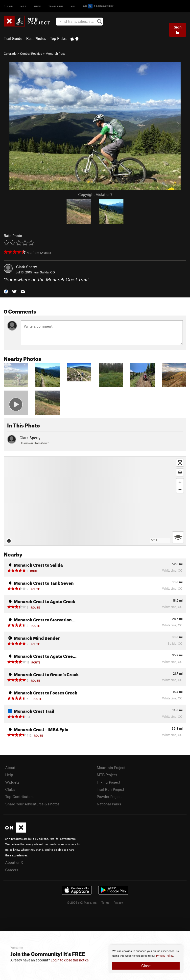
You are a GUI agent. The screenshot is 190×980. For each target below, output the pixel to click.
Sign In (178, 30)
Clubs (10, 789)
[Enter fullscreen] (180, 463)
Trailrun (56, 6)
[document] (146, 959)
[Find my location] (180, 472)
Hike (38, 6)
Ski (73, 6)
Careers (12, 870)
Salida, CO (47, 272)
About (10, 768)
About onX (14, 862)
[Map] (95, 501)
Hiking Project (108, 782)
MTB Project (107, 775)
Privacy (118, 902)
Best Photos (36, 38)
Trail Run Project (110, 789)
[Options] (178, 537)
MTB (24, 6)
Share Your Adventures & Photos (32, 804)
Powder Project (109, 796)
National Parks (109, 804)
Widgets (12, 782)
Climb (8, 6)
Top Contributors (19, 796)
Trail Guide (13, 38)
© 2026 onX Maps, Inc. (82, 902)
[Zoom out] (180, 489)
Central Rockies (31, 53)
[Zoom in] (180, 482)
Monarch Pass (55, 53)
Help (9, 775)
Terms (105, 902)
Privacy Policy (165, 956)
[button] (6, 291)
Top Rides (58, 38)
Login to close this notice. (70, 960)
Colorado (10, 53)
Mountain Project (111, 768)
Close (146, 966)
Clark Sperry (26, 267)
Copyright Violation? (95, 194)
